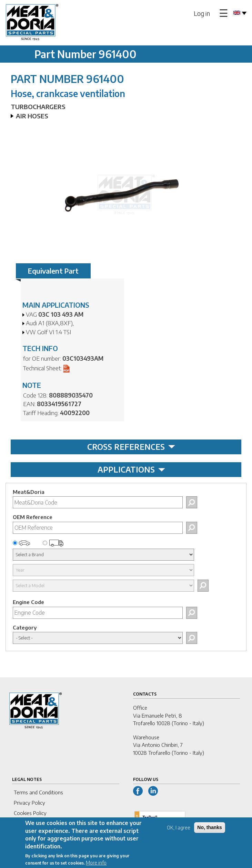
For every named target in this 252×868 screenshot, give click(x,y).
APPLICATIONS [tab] (131, 469)
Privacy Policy (29, 803)
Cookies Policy (30, 813)
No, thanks (210, 832)
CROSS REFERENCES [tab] (131, 447)
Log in (202, 13)
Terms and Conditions (38, 792)
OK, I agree (179, 832)
